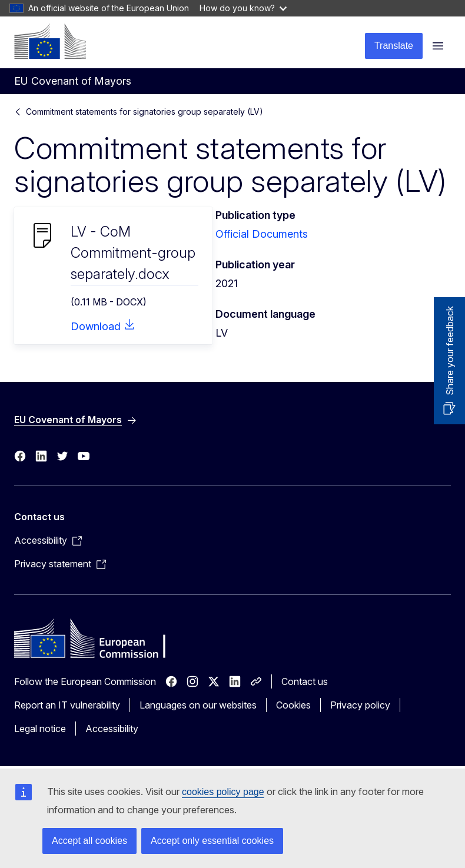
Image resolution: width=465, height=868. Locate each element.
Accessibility (112, 729)
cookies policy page (223, 792)
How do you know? (243, 8)
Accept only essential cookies (212, 841)
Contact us (305, 681)
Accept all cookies (89, 841)
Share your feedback (450, 351)
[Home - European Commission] (50, 41)
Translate (394, 46)
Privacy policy (360, 705)
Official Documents (262, 234)
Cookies (293, 705)
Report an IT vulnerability (67, 705)
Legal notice (40, 729)
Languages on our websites (198, 705)
